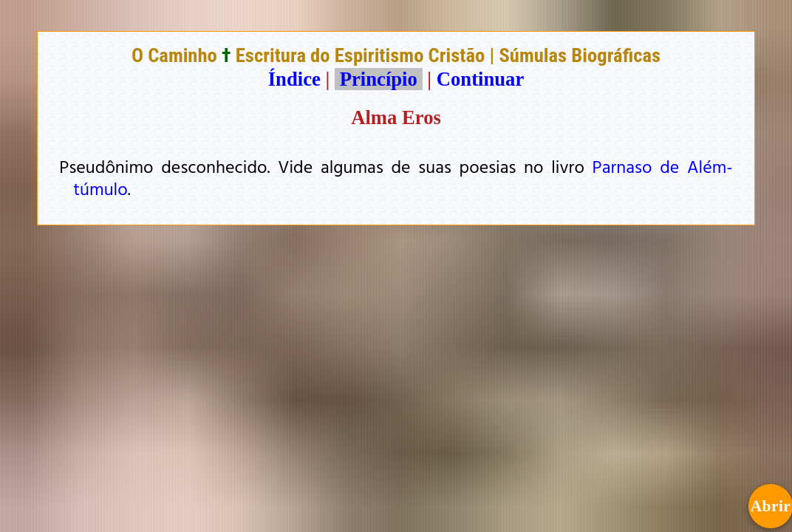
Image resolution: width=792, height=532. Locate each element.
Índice (294, 79)
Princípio (378, 79)
